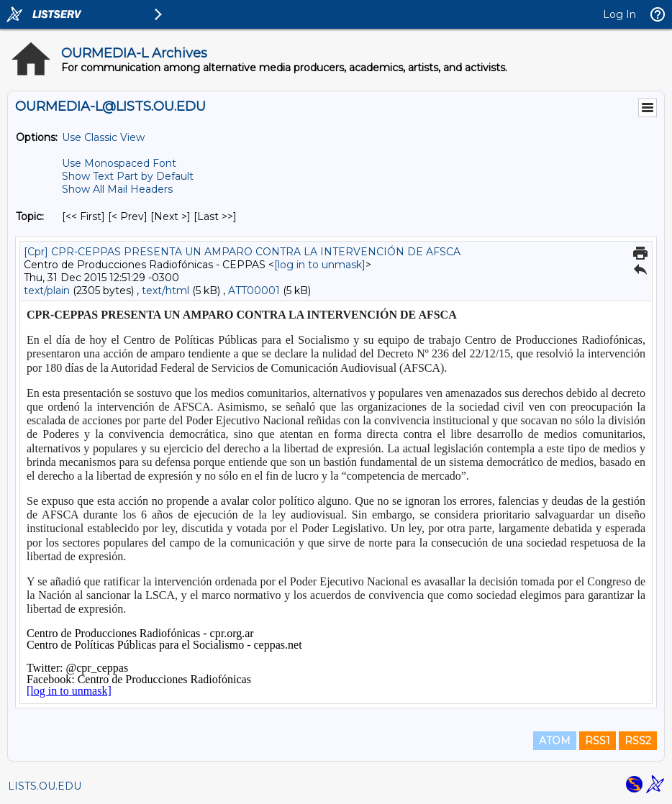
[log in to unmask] (320, 265)
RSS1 (598, 741)
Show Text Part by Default (128, 176)
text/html (165, 291)
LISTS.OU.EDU (45, 786)
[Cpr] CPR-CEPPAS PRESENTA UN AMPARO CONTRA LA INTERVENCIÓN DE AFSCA (242, 252)
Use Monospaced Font (119, 163)
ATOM (555, 741)
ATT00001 (254, 291)
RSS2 (638, 741)
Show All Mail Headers (117, 189)
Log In (619, 14)
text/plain (47, 291)
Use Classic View (103, 137)
